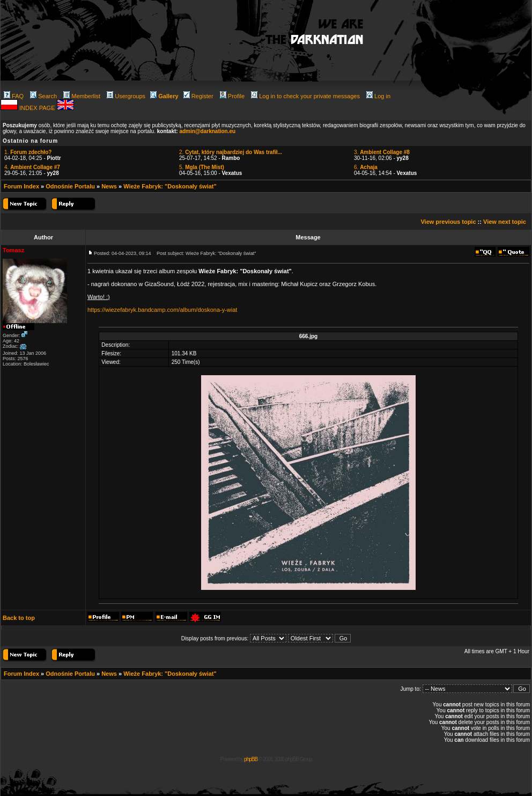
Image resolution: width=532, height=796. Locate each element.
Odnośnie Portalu (70, 186)
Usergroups (126, 96)
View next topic (505, 222)
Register (198, 96)
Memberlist (82, 96)
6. (366, 167)
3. (382, 152)
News (109, 186)
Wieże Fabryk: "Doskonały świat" (170, 186)
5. (202, 167)
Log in (378, 96)
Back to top (19, 618)
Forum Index (21, 186)
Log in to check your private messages (305, 96)
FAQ (14, 96)
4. (32, 167)
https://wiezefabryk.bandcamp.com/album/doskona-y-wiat (162, 310)
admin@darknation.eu (207, 131)
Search (43, 96)
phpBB (251, 759)
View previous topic (448, 222)
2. (231, 152)
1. (28, 152)
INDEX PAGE (38, 108)
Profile (232, 96)
